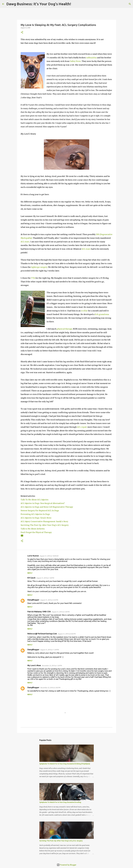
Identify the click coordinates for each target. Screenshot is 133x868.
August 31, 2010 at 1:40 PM (45, 578)
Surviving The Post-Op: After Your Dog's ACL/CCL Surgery (61, 841)
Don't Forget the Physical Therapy (36, 532)
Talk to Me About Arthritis (33, 529)
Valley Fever (75, 61)
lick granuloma (102, 314)
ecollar (84, 311)
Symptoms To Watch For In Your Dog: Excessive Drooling (60, 802)
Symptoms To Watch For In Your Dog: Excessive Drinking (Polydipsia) (65, 764)
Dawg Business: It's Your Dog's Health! (39, 4)
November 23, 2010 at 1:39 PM (52, 666)
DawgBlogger (33, 600)
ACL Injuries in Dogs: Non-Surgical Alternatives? (43, 503)
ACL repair (82, 427)
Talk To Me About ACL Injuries (35, 500)
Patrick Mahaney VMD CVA (39, 612)
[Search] (74, 4)
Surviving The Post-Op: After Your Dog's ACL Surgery (45, 525)
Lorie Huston (33, 556)
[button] (22, 32)
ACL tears (25, 242)
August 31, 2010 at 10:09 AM (49, 556)
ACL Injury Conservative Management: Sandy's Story (44, 521)
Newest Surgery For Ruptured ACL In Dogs (40, 511)
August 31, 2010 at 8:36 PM (67, 634)
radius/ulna (91, 58)
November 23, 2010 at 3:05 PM (50, 688)
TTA (33, 278)
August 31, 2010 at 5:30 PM (61, 612)
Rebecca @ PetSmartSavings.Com (42, 634)
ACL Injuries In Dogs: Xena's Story (36, 518)
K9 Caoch (31, 578)
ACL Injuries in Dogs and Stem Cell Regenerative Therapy (47, 507)
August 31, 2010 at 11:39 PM (49, 650)
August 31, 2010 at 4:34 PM (49, 600)
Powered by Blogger (67, 865)
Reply (30, 573)
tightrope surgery (39, 267)
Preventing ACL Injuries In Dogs (35, 514)
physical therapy (64, 329)
